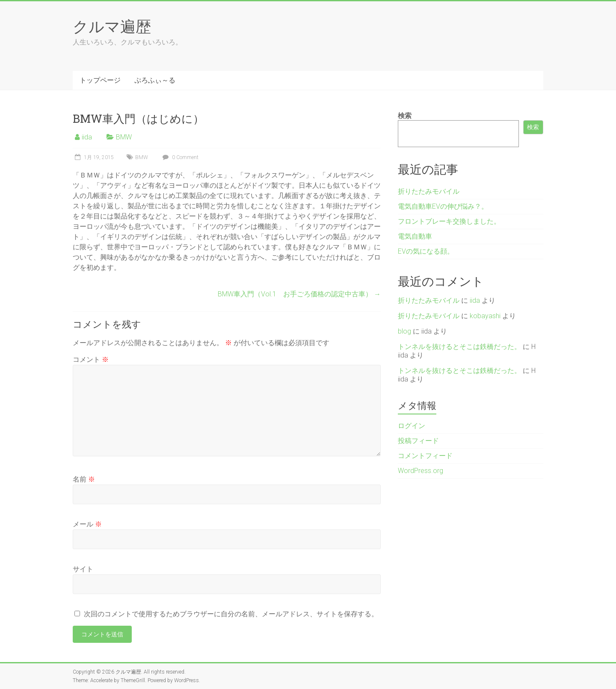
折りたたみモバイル (429, 191)
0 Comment (179, 157)
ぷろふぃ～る (155, 80)
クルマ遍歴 (112, 26)
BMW (124, 137)
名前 (84, 479)
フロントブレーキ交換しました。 (449, 221)
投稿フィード (418, 441)
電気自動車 (415, 236)
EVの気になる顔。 (426, 251)
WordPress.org (421, 471)
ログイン (412, 426)
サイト (83, 569)
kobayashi (485, 316)
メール (87, 524)
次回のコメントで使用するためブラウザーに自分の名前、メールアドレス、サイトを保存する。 (231, 614)
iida (87, 137)
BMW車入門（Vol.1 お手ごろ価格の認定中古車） (299, 294)
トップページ (100, 80)
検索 (405, 116)
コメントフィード (425, 456)
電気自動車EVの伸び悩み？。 (443, 206)
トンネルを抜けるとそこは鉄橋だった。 (459, 347)
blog (404, 331)
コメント (91, 359)
